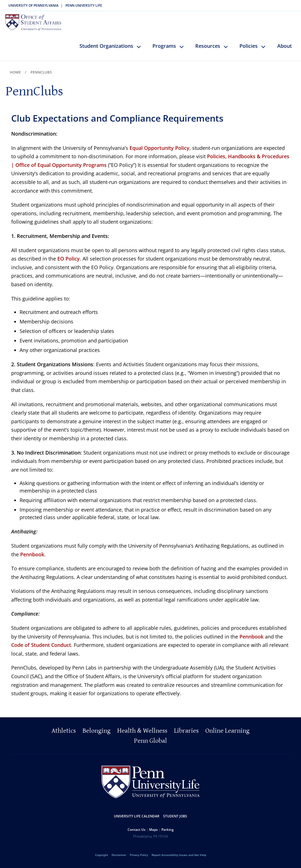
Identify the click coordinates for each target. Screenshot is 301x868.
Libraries (186, 725)
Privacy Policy (139, 849)
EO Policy (69, 253)
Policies (249, 40)
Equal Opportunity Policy (159, 142)
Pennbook (32, 548)
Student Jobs (175, 810)
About (284, 40)
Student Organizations (106, 40)
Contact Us (137, 823)
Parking (168, 823)
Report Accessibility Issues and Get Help (179, 849)
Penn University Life (84, 5)
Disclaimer (119, 849)
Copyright (102, 849)
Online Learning (227, 725)
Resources (208, 40)
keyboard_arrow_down (141, 44)
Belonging (97, 725)
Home (15, 66)
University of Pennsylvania (33, 5)
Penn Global (150, 735)
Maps (153, 823)
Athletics (64, 725)
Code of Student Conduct (41, 639)
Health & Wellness (142, 725)
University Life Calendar (137, 810)
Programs (164, 40)
